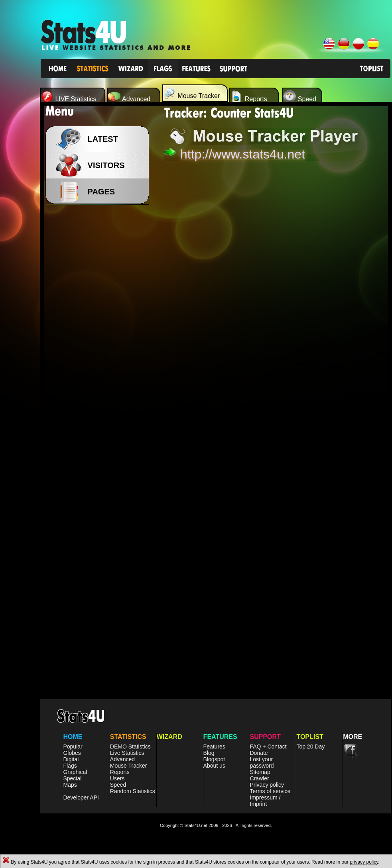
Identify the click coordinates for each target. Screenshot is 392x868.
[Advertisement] (100, 335)
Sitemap (260, 772)
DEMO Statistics (130, 747)
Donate (259, 753)
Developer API (81, 797)
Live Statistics (127, 753)
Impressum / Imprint (265, 801)
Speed (118, 785)
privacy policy (364, 862)
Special (72, 778)
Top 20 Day (310, 747)
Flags (70, 766)
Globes (72, 753)
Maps (70, 785)
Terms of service (270, 791)
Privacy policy (267, 785)
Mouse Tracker (129, 766)
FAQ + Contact (268, 747)
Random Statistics (133, 791)
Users (117, 778)
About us (214, 766)
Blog (209, 753)
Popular (73, 747)
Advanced (122, 759)
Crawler (260, 778)
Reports (120, 772)
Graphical (75, 772)
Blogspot (214, 759)
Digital (71, 759)
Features (214, 747)
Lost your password (262, 762)
